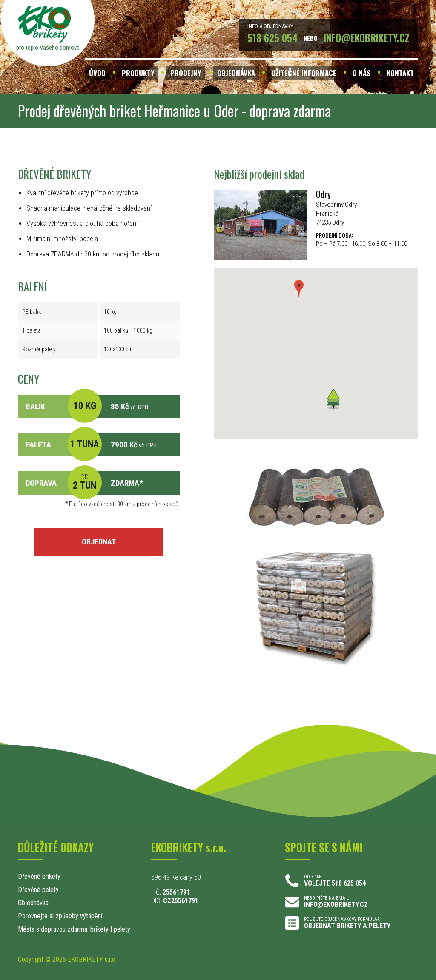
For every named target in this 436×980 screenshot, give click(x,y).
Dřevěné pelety (38, 890)
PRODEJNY (186, 73)
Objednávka (33, 903)
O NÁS (361, 73)
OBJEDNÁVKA (236, 73)
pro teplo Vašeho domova (48, 48)
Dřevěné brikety (39, 876)
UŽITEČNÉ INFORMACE (304, 73)
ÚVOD (97, 73)
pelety (122, 929)
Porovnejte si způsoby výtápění (60, 916)
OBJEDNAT (99, 542)
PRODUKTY (138, 73)
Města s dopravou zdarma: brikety (63, 929)
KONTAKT (400, 73)
